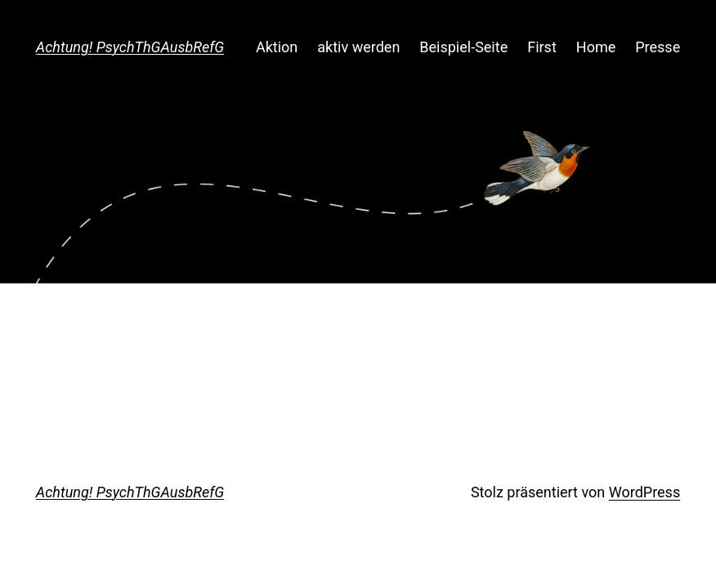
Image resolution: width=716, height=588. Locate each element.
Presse (658, 47)
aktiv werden (358, 47)
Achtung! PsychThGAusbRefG (130, 47)
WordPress (644, 492)
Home (596, 47)
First (542, 47)
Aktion (277, 47)
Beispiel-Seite (463, 47)
